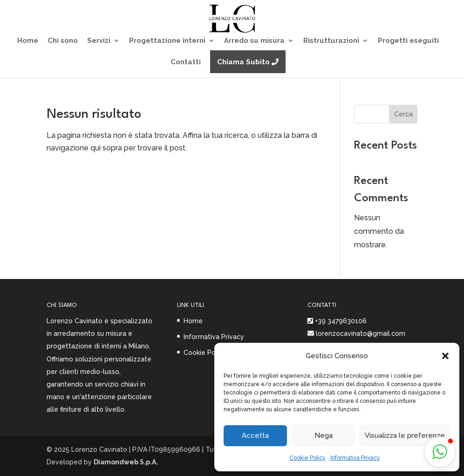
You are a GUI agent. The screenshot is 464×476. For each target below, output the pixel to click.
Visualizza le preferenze (405, 435)
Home (193, 321)
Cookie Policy (307, 458)
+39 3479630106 (341, 321)
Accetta (255, 435)
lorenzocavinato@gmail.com (360, 333)
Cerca (403, 114)
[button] (445, 356)
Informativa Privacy (355, 458)
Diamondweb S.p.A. (126, 462)
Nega (324, 435)
